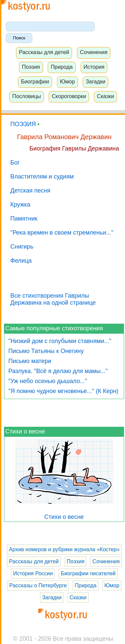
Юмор (67, 81)
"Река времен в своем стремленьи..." (62, 233)
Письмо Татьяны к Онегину (46, 351)
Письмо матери (30, 361)
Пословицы (27, 96)
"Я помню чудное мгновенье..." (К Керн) (63, 391)
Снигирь (22, 247)
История (94, 67)
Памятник (24, 219)
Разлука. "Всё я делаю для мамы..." (58, 371)
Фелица (21, 261)
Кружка (20, 205)
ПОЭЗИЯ (25, 124)
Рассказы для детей (44, 52)
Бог (15, 163)
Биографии (35, 81)
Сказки (106, 96)
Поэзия (31, 67)
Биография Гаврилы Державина (74, 148)
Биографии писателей (88, 573)
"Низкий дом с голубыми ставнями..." (60, 341)
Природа (62, 67)
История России (33, 573)
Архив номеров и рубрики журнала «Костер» (64, 549)
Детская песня (30, 191)
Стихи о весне (25, 431)
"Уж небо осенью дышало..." (48, 381)
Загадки (95, 81)
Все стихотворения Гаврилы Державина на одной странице (53, 299)
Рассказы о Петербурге (38, 585)
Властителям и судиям (42, 177)
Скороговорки (69, 96)
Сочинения (94, 52)
